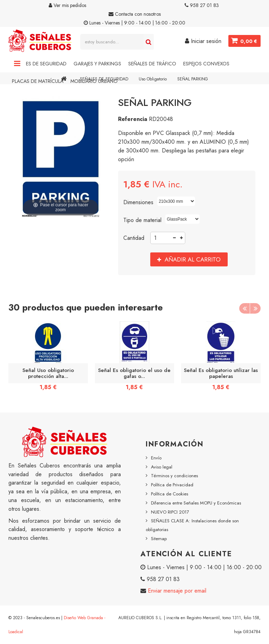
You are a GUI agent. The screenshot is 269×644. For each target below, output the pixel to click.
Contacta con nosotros (135, 14)
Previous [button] (244, 308)
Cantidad (134, 238)
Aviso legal (162, 467)
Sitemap (159, 539)
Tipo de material (143, 220)
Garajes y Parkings (97, 64)
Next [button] (255, 308)
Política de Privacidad (172, 485)
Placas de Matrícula (38, 81)
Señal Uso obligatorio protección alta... (48, 373)
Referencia (133, 119)
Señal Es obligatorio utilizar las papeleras (221, 373)
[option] (48, 358)
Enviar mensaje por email (176, 591)
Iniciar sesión (203, 41)
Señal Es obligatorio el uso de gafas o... (134, 373)
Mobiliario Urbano (94, 81)
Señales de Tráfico (152, 64)
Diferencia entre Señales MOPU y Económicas (196, 503)
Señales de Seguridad (39, 64)
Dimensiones (139, 202)
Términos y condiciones (174, 476)
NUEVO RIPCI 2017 (170, 512)
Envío (156, 458)
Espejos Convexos (206, 64)
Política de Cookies (170, 494)
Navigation (17, 64)
